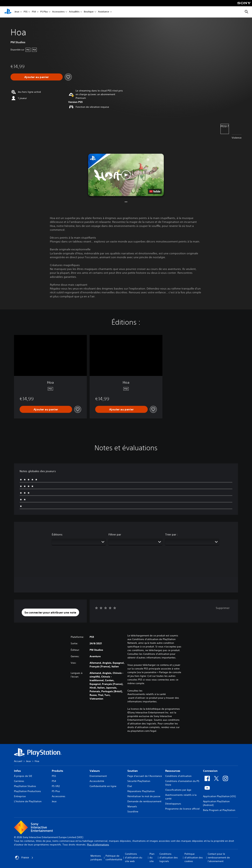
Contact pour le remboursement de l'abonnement (219, 858)
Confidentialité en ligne (103, 786)
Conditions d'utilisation (178, 776)
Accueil (18, 761)
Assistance (104, 12)
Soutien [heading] (133, 771)
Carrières (19, 781)
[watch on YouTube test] (155, 191)
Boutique (89, 12)
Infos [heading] (17, 771)
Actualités (74, 12)
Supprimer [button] (223, 608)
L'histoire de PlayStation (28, 801)
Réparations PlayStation (141, 791)
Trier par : (171, 534)
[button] (126, 175)
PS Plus (44, 12)
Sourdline (133, 811)
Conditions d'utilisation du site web (134, 858)
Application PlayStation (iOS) (219, 796)
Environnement (98, 776)
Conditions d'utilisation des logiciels (169, 858)
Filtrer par (115, 534)
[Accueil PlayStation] (8, 12)
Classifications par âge (178, 790)
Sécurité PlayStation (139, 781)
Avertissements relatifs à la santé (147, 694)
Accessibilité (97, 781)
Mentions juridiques (96, 858)
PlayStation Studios (25, 786)
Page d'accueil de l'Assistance (145, 776)
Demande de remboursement (144, 801)
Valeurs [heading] (95, 771)
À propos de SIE (23, 776)
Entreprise (20, 796)
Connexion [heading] (210, 771)
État (130, 786)
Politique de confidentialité (114, 858)
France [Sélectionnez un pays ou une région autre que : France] (24, 858)
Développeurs (173, 804)
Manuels (132, 806)
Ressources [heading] (173, 771)
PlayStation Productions (27, 791)
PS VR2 (56, 786)
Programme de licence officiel (182, 809)
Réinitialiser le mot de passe (144, 796)
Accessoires (58, 12)
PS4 (34, 12)
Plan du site (152, 858)
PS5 (26, 12)
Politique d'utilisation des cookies (194, 858)
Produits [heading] (57, 771)
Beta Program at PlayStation (219, 810)
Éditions (57, 534)
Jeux (17, 12)
